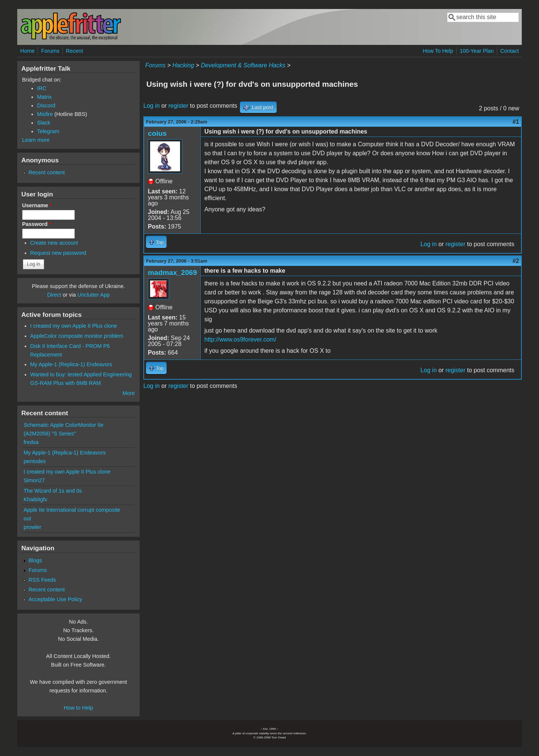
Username (37, 205)
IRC (42, 88)
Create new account (54, 243)
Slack (44, 123)
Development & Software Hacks (243, 65)
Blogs (35, 560)
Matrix (44, 97)
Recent (74, 51)
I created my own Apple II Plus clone (74, 326)
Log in (152, 106)
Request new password (58, 253)
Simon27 (34, 480)
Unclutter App (94, 295)
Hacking (183, 65)
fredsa (31, 442)
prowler (32, 527)
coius (157, 133)
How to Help (78, 708)
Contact (509, 51)
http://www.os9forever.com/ (240, 339)
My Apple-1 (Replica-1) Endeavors (71, 364)
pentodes (35, 461)
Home (27, 51)
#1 (516, 122)
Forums (50, 51)
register (178, 106)
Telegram (48, 131)
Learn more (36, 140)
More (129, 393)
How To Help (438, 51)
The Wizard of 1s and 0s (53, 491)
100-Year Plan (477, 51)
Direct (54, 295)
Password (37, 224)
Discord (46, 105)
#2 (516, 261)
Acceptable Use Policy (55, 599)
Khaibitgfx (35, 499)
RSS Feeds (42, 580)
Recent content (47, 172)
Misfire (45, 114)
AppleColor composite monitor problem (77, 336)
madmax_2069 (172, 273)
